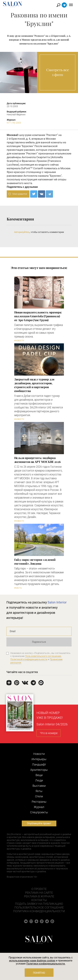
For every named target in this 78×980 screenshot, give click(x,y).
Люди (39, 780)
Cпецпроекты (39, 812)
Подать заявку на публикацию (39, 904)
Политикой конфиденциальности (29, 659)
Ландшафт (39, 764)
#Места (18, 588)
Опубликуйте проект (39, 823)
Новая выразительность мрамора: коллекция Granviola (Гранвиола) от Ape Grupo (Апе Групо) (38, 316)
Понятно (39, 973)
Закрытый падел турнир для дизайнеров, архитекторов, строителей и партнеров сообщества (34, 385)
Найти (59, 5)
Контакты (39, 900)
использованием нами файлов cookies (32, 961)
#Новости (19, 341)
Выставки (39, 786)
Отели (39, 796)
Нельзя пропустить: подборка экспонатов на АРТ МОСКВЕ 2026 (37, 460)
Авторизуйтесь (22, 232)
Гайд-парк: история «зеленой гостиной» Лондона (35, 562)
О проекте (39, 889)
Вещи (39, 775)
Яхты (39, 791)
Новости (39, 754)
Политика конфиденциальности (39, 911)
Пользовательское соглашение (39, 907)
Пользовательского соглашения (43, 656)
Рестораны (39, 802)
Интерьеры (39, 759)
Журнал (39, 807)
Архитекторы (39, 770)
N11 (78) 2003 (14, 123)
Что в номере (49, 733)
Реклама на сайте (39, 893)
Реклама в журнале (39, 896)
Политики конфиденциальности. (46, 964)
